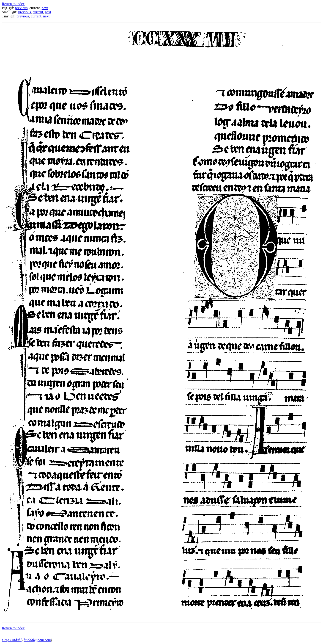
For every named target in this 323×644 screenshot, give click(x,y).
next (45, 8)
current (38, 12)
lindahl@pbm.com (37, 640)
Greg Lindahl (12, 640)
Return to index (13, 4)
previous (21, 8)
